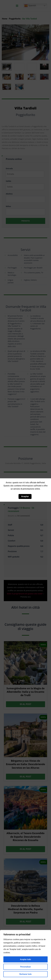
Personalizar (25, 967)
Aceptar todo (25, 959)
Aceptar (25, 496)
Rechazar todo (25, 974)
